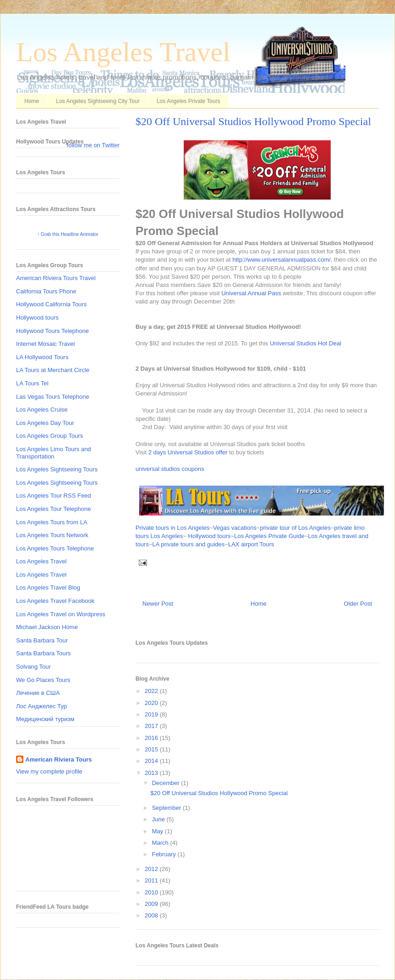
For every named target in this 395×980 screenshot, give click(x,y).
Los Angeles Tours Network (52, 535)
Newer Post (158, 604)
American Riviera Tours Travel (56, 278)
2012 (152, 869)
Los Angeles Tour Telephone (54, 509)
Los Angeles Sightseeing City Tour (98, 101)
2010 (152, 892)
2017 (152, 726)
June (159, 819)
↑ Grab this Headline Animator (68, 234)
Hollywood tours (210, 536)
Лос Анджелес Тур (42, 706)
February (165, 854)
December (167, 783)
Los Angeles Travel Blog (48, 587)
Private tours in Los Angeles (172, 528)
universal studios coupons (170, 469)
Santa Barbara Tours (43, 653)
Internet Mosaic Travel (45, 344)
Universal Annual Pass (251, 293)
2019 (152, 714)
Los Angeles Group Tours (50, 436)
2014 (152, 761)
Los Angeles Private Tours (189, 101)
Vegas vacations (235, 528)
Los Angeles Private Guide (269, 536)
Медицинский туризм (45, 719)
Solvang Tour (34, 667)
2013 (152, 773)
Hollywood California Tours (51, 304)
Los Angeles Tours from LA (52, 522)
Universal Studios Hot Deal (305, 343)
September (167, 808)
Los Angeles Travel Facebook (55, 601)
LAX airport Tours (251, 544)
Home (32, 101)
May (158, 831)
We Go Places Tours (43, 680)
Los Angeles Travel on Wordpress (61, 614)
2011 (152, 880)
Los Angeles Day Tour (45, 423)
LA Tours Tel (32, 383)
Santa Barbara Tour (42, 640)
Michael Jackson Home (47, 627)
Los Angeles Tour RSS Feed (54, 496)
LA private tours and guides (189, 544)
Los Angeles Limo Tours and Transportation (54, 453)
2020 (152, 703)
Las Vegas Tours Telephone (53, 397)
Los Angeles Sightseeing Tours (57, 469)
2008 (152, 915)
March (161, 843)
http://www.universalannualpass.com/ (282, 260)
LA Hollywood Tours (42, 357)
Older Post (358, 604)
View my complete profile (49, 771)
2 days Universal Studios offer (188, 452)
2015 (152, 749)
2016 (152, 738)
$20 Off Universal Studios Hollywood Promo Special (253, 121)
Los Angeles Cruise (42, 410)
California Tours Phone (46, 291)
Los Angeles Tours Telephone (55, 548)
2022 (152, 691)
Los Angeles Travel (123, 52)
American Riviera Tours (59, 759)
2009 (152, 904)
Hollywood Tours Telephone (53, 331)
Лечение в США (38, 693)
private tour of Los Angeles (295, 528)
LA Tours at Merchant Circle (53, 370)
